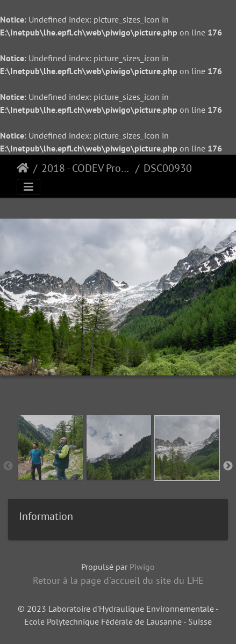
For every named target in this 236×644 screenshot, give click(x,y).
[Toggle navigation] (28, 187)
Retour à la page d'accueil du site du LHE (118, 580)
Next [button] (228, 466)
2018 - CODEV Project (86, 168)
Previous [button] (8, 466)
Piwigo (142, 567)
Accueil (23, 168)
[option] (50, 464)
